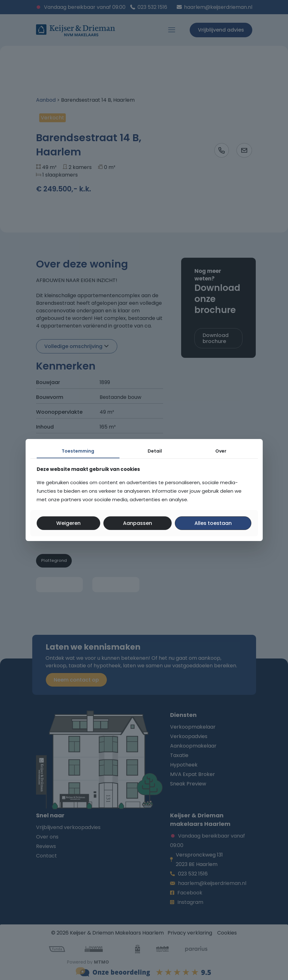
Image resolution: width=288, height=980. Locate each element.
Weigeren (68, 523)
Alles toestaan (213, 523)
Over (221, 451)
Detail (155, 451)
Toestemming (78, 451)
